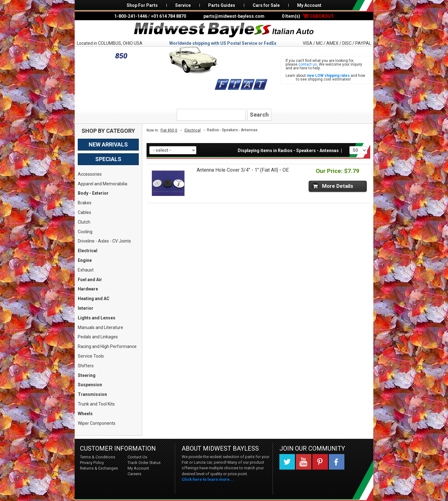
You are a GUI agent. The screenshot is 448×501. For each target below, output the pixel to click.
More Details (338, 186)
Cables (84, 212)
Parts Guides (222, 5)
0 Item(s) (308, 16)
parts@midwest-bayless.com (234, 16)
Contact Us (137, 457)
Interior (86, 308)
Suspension (90, 385)
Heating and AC (94, 299)
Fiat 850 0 (169, 130)
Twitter (287, 462)
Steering (87, 375)
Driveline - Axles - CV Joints (104, 241)
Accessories (90, 174)
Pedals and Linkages (98, 337)
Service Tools (91, 356)
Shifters (86, 366)
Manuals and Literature (100, 327)
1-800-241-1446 (131, 16)
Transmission (92, 394)
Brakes (85, 203)
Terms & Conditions (98, 457)
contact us (308, 64)
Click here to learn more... (208, 479)
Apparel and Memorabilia (103, 184)
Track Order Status (144, 463)
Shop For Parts (142, 5)
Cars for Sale (266, 5)
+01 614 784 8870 (168, 16)
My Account (309, 5)
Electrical (88, 251)
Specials (108, 159)
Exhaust (86, 270)
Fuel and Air (90, 280)
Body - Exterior (93, 193)
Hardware (88, 289)
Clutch (84, 222)
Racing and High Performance (107, 346)
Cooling (85, 232)
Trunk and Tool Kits (96, 404)
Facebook (337, 462)
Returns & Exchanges (99, 468)
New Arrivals (108, 144)
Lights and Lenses (97, 318)
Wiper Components (97, 423)
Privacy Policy (92, 463)
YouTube (304, 462)
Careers (134, 474)
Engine (85, 260)
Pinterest (320, 462)
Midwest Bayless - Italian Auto (224, 30)
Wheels (85, 414)
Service (183, 5)
